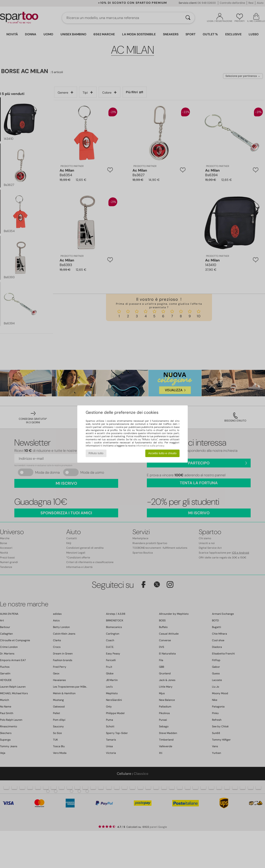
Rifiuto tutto (96, 453)
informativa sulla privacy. (150, 446)
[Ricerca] (188, 18)
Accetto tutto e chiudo (162, 453)
